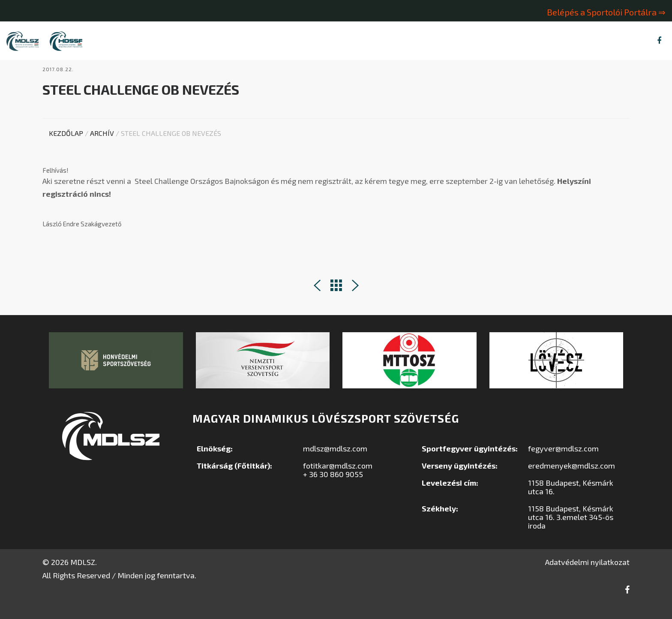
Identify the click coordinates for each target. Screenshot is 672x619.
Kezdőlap (66, 149)
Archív (102, 149)
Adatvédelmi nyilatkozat (587, 578)
